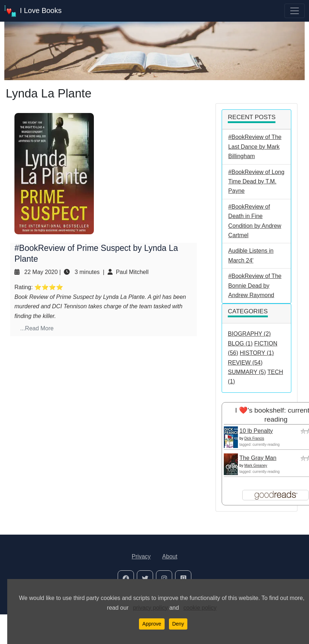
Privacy (141, 556)
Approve (152, 624)
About (170, 556)
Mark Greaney (256, 465)
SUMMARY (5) (247, 372)
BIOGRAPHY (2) (249, 334)
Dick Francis (254, 438)
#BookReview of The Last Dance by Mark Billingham (255, 147)
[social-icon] (126, 578)
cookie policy (200, 608)
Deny (178, 624)
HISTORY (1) (257, 353)
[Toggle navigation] (295, 11)
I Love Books (33, 11)
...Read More (37, 328)
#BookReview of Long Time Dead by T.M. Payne (256, 182)
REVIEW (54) (245, 363)
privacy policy (150, 608)
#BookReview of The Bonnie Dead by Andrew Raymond (255, 286)
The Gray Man (258, 458)
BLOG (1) (240, 343)
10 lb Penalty (256, 431)
